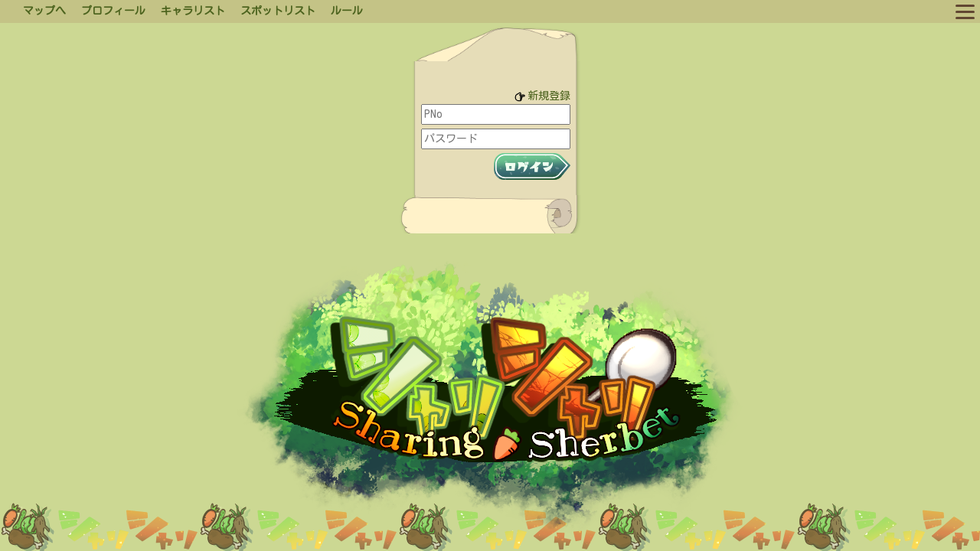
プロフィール (113, 11)
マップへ (44, 11)
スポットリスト (278, 11)
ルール (347, 11)
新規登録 (549, 96)
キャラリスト (193, 11)
